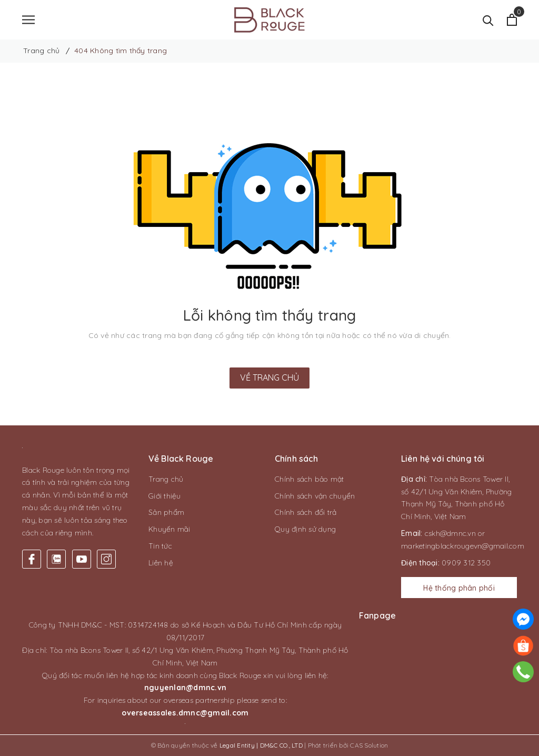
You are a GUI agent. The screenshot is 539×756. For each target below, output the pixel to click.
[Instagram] (106, 559)
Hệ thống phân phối (459, 588)
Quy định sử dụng (305, 529)
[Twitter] (56, 559)
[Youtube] (82, 559)
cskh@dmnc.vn (450, 533)
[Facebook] (32, 559)
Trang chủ (166, 479)
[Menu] (28, 20)
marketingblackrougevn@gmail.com (463, 546)
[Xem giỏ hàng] (512, 20)
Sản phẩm (166, 512)
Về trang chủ (269, 377)
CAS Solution (369, 745)
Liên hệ (161, 563)
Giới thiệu (165, 496)
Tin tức (160, 546)
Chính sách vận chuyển (315, 496)
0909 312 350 (466, 563)
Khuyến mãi (169, 529)
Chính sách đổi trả (306, 512)
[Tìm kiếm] (488, 20)
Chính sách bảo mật (310, 479)
